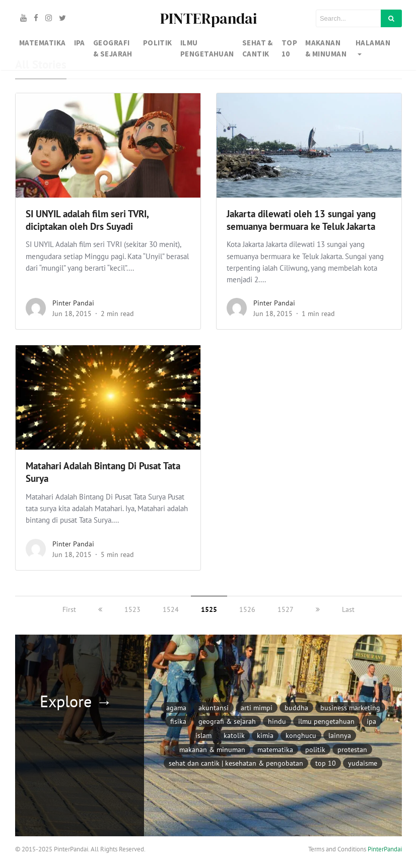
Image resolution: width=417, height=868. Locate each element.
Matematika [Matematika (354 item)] (275, 749)
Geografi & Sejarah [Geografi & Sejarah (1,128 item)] (227, 721)
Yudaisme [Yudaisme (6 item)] (363, 763)
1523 (132, 609)
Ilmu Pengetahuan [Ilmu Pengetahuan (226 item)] (326, 721)
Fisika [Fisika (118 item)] (178, 721)
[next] (318, 609)
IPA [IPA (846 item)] (371, 721)
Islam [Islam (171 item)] (203, 735)
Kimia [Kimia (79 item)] (265, 735)
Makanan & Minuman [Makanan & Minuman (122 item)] (212, 749)
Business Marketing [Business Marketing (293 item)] (350, 707)
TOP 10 (289, 48)
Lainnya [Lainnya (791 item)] (340, 735)
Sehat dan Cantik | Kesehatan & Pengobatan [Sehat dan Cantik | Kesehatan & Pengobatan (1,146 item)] (236, 763)
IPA (80, 43)
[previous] (100, 609)
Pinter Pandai (73, 303)
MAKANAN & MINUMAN (326, 48)
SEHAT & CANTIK (258, 48)
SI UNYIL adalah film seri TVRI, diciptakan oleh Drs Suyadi (87, 220)
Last (348, 609)
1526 (247, 609)
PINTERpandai (208, 18)
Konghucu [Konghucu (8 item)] (301, 735)
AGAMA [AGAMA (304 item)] (176, 707)
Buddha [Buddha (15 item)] (296, 707)
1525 (209, 609)
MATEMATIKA (43, 43)
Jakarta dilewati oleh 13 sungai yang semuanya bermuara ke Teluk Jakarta (301, 220)
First (69, 609)
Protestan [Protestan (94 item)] (352, 749)
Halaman (373, 43)
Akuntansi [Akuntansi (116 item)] (214, 707)
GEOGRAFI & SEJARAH (113, 48)
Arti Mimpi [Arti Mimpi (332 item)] (257, 707)
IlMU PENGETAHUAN (207, 48)
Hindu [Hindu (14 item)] (277, 721)
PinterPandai (385, 849)
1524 (171, 609)
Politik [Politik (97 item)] (315, 749)
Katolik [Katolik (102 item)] (234, 735)
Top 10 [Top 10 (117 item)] (326, 763)
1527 (286, 609)
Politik (158, 43)
